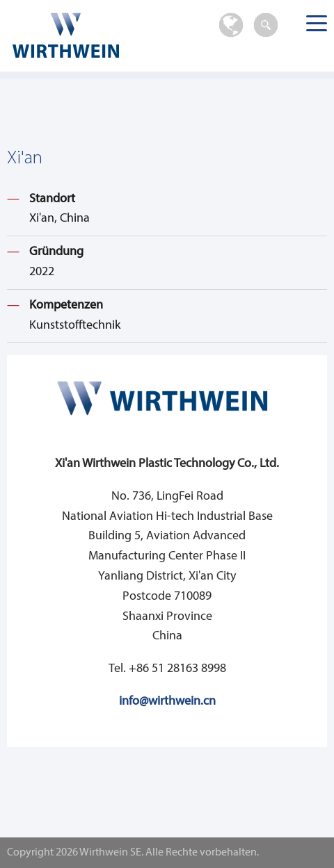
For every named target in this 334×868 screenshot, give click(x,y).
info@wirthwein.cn (167, 702)
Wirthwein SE (90, 35)
